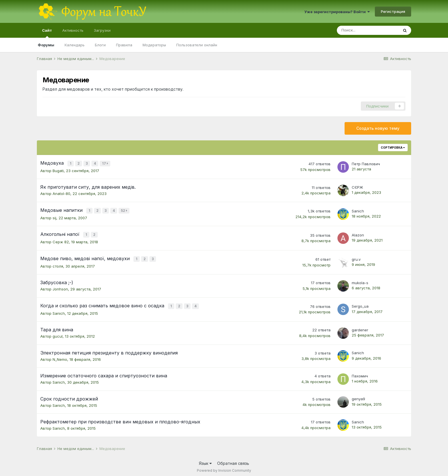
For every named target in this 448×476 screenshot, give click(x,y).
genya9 (358, 396)
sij (54, 217)
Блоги (100, 45)
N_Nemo (60, 356)
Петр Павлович (366, 164)
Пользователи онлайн (197, 45)
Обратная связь (233, 460)
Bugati (58, 170)
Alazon (358, 234)
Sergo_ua (360, 304)
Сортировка (393, 148)
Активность (73, 30)
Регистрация (393, 11)
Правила (124, 45)
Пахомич (360, 373)
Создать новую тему (378, 128)
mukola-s (360, 280)
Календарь (75, 45)
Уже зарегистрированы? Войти (337, 12)
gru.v (356, 257)
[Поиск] (368, 30)
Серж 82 (61, 240)
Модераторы (154, 45)
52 (125, 210)
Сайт (47, 33)
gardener (360, 327)
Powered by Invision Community (224, 468)
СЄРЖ (357, 187)
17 (106, 163)
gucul (58, 333)
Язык (205, 460)
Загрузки (102, 30)
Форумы (46, 45)
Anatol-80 (61, 193)
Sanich (358, 210)
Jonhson (60, 287)
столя (58, 264)
